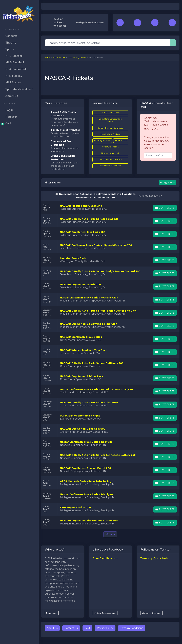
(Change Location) (150, 196)
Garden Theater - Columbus (110, 128)
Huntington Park (102, 141)
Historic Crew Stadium (110, 134)
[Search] (108, 43)
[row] (110, 207)
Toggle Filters (167, 183)
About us (52, 628)
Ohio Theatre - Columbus (110, 159)
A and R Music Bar (110, 112)
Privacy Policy (105, 628)
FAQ (87, 628)
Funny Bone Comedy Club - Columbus (110, 120)
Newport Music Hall (110, 153)
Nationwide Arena (110, 147)
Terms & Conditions (132, 628)
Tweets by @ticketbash (154, 558)
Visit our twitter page (151, 613)
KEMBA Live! (121, 141)
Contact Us (71, 628)
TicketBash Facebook (105, 558)
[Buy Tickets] (165, 208)
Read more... (52, 613)
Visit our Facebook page (105, 613)
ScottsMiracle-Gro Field (110, 166)
